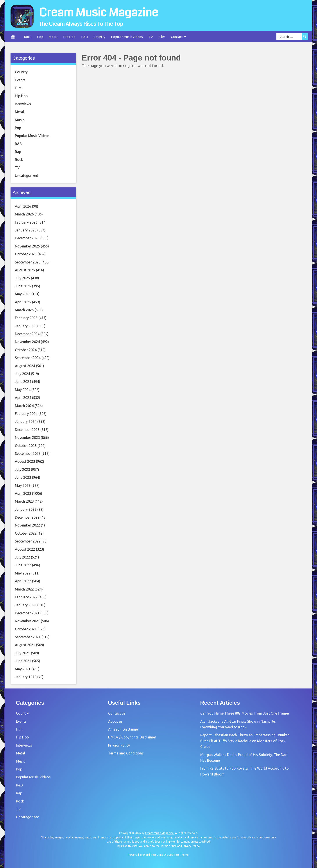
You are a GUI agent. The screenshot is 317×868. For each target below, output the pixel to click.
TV (151, 37)
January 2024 (26, 422)
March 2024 (24, 406)
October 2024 (26, 350)
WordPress (150, 855)
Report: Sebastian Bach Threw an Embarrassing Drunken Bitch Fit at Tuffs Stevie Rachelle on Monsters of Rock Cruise (245, 741)
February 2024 (26, 414)
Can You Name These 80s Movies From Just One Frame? (245, 713)
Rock (28, 37)
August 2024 (25, 366)
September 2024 (28, 358)
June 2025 (23, 286)
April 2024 (23, 398)
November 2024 (27, 342)
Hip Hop (69, 37)
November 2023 (27, 438)
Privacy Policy (119, 745)
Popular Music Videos (127, 37)
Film (162, 37)
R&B (84, 37)
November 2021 (27, 621)
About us (115, 721)
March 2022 (24, 589)
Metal (53, 37)
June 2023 (23, 477)
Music (20, 120)
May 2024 (23, 390)
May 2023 (23, 486)
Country (99, 37)
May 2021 (23, 669)
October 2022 (26, 533)
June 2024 (23, 382)
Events (20, 80)
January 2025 (26, 326)
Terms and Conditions (126, 753)
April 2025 (23, 302)
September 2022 (28, 541)
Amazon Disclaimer (124, 729)
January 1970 (26, 677)
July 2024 (22, 374)
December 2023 (27, 430)
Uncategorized (27, 176)
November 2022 (27, 525)
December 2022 (27, 517)
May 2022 (23, 573)
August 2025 (25, 270)
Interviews (23, 104)
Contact (177, 37)
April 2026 (23, 206)
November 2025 (27, 246)
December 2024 (27, 334)
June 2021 (23, 661)
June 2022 (23, 565)
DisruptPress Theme (176, 855)
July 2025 (22, 278)
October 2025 (26, 254)
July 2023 (22, 470)
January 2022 (26, 605)
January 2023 (26, 509)
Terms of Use (168, 846)
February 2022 (26, 597)
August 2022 (25, 549)
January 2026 (26, 230)
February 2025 (26, 318)
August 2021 (25, 645)
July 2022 (22, 557)
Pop (40, 37)
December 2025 (27, 238)
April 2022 (23, 581)
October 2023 (26, 446)
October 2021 (26, 629)
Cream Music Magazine (104, 12)
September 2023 (28, 454)
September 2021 (28, 637)
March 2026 (24, 214)
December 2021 (27, 613)
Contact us (117, 713)
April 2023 (23, 493)
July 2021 (22, 653)
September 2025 (28, 262)
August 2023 (25, 461)
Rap (18, 152)
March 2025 (24, 310)
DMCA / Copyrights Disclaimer (132, 737)
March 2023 (24, 501)
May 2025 (23, 294)
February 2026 (26, 222)
